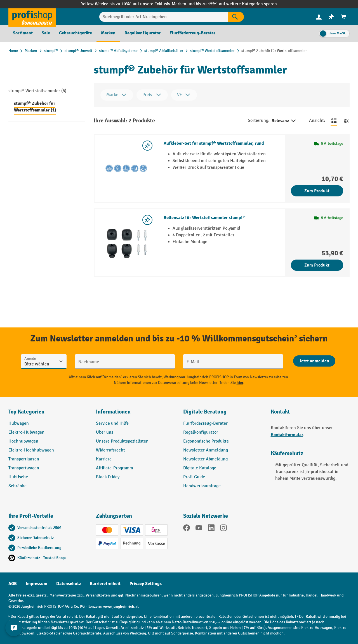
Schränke (17, 486)
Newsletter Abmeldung (205, 459)
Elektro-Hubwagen (26, 432)
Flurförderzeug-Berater (205, 423)
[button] (223, 414)
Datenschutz (69, 584)
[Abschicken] (314, 361)
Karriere (104, 459)
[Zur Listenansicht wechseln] (334, 121)
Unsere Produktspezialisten (122, 441)
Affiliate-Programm (115, 468)
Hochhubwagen (23, 441)
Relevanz (284, 121)
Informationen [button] (113, 412)
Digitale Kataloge (200, 468)
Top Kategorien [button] (26, 412)
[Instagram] (223, 529)
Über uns (105, 432)
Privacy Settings (146, 584)
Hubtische (18, 477)
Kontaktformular (287, 435)
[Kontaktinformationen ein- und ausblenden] (14, 630)
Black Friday (108, 477)
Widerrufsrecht (110, 450)
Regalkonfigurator (201, 432)
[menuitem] (319, 17)
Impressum (36, 584)
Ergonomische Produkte (206, 441)
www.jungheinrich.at (121, 606)
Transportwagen (24, 468)
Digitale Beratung (205, 412)
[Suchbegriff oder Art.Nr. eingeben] (164, 17)
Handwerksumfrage (202, 486)
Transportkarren (24, 459)
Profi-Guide (194, 477)
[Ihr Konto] (319, 17)
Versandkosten (98, 595)
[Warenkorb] (343, 17)
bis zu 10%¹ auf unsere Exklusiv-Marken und (152, 4)
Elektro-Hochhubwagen (31, 450)
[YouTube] (199, 529)
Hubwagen (19, 423)
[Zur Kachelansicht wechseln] (346, 121)
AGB (13, 584)
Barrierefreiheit (105, 584)
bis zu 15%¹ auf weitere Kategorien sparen (236, 4)
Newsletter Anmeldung (206, 450)
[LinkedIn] (211, 529)
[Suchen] (236, 17)
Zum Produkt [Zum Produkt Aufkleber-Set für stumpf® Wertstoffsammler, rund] (317, 191)
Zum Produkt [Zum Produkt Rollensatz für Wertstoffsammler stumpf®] (317, 265)
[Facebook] (187, 529)
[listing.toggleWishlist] (147, 146)
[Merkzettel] (331, 17)
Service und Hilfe (112, 423)
